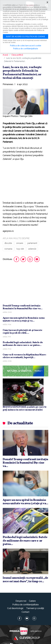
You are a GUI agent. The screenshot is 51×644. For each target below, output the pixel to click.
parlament (32, 243)
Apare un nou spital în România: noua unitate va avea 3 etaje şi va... (24, 319)
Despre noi (21, 601)
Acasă (5, 55)
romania (8, 249)
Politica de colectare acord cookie (26, 46)
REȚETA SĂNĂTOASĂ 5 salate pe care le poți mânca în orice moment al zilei (25, 408)
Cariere (32, 601)
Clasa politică (17, 55)
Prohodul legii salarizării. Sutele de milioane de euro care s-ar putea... (23, 344)
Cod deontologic (15, 608)
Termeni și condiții (35, 608)
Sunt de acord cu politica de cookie (26, 36)
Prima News (19, 631)
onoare (20, 243)
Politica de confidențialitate (26, 605)
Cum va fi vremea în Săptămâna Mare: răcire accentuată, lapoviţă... (24, 356)
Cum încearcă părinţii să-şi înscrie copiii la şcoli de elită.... (23, 332)
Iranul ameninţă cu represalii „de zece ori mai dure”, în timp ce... (25, 580)
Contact (26, 612)
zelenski (32, 249)
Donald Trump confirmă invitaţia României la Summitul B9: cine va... (23, 307)
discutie (8, 243)
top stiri (20, 249)
